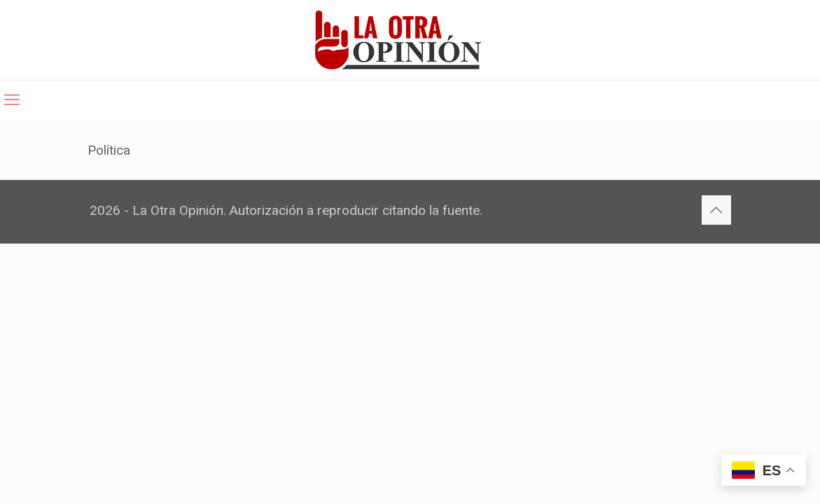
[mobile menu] (12, 100)
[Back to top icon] (716, 210)
